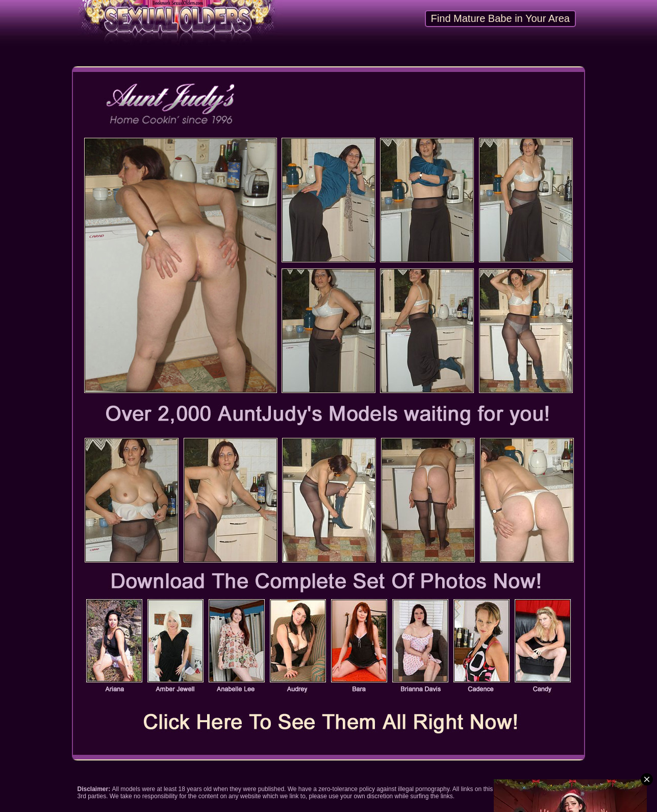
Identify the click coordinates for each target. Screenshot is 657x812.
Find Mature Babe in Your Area (500, 18)
